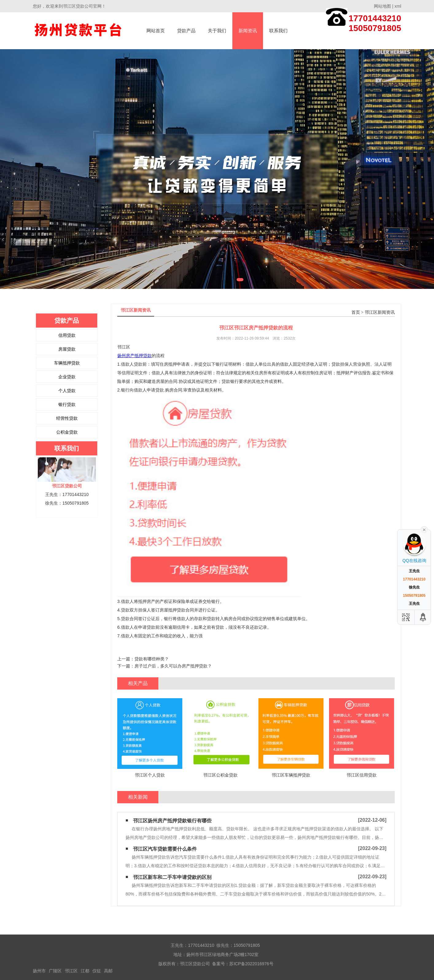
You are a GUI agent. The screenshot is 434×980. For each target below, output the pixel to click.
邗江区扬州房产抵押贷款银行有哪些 (172, 821)
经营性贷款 (67, 418)
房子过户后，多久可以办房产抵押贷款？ (173, 666)
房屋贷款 (67, 349)
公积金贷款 (67, 432)
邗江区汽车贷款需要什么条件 (165, 849)
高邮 (108, 971)
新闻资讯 (248, 31)
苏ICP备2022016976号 (251, 964)
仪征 (97, 971)
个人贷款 (67, 391)
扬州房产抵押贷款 (134, 356)
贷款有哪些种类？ (152, 659)
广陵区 (55, 971)
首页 (356, 312)
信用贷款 (67, 335)
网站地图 (382, 6)
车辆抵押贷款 (67, 363)
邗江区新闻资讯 (380, 312)
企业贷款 (67, 377)
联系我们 (278, 31)
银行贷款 (67, 404)
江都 (85, 971)
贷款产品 (186, 31)
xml (398, 6)
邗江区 (71, 971)
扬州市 (39, 971)
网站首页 (156, 31)
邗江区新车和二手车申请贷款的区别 (172, 877)
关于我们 (217, 31)
